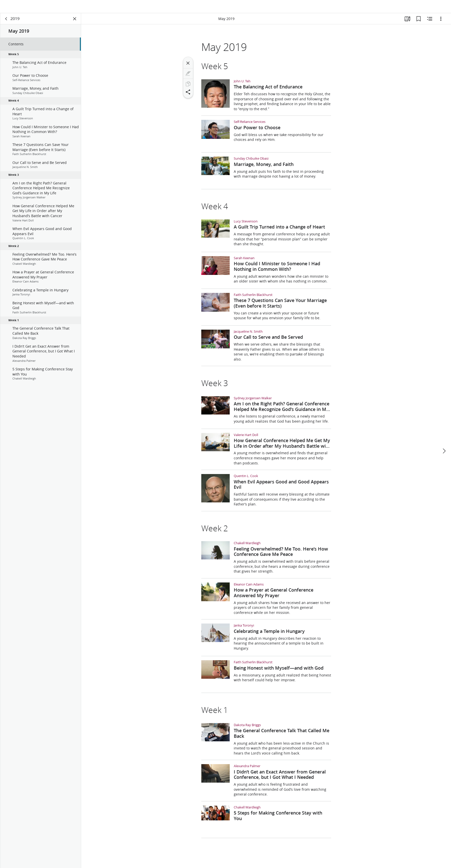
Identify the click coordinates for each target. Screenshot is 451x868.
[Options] (441, 24)
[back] (6, 24)
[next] (444, 439)
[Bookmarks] (419, 24)
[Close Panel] (75, 24)
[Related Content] (430, 24)
